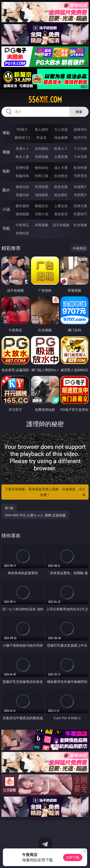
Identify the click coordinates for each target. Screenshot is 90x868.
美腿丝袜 (22, 195)
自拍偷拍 (42, 148)
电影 (6, 171)
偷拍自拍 (42, 168)
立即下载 (73, 857)
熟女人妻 (22, 157)
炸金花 (42, 137)
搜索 (79, 112)
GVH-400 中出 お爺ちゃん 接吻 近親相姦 (35, 515)
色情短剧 (22, 233)
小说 (6, 209)
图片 (6, 190)
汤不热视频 (61, 225)
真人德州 (42, 129)
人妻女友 (61, 206)
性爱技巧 (80, 214)
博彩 (6, 133)
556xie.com (45, 100)
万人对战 (61, 129)
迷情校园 (22, 214)
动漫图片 (80, 187)
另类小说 (42, 214)
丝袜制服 (42, 157)
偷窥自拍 (22, 187)
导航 (6, 228)
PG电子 (22, 129)
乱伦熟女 (61, 176)
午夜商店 (22, 225)
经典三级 (42, 176)
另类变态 (80, 176)
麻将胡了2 (22, 137)
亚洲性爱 (22, 168)
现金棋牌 (61, 137)
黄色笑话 (61, 214)
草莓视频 (42, 225)
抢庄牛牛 (80, 137)
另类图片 (80, 195)
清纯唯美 (42, 195)
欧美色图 (61, 187)
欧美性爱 (80, 168)
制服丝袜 (22, 176)
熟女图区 (61, 195)
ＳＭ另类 (80, 157)
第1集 (9, 508)
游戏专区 (80, 129)
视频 (6, 152)
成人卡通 (61, 168)
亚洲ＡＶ (22, 148)
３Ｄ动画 (80, 148)
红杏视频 (80, 225)
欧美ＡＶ (61, 148)
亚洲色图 (42, 187)
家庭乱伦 (42, 206)
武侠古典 (80, 206)
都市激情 (22, 206)
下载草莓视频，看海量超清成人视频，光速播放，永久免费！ (46, 492)
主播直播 (61, 157)
